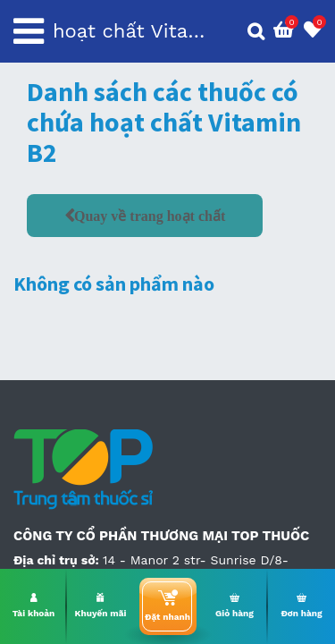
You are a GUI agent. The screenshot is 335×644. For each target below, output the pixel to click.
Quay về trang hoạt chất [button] (150, 216)
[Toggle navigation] (29, 31)
